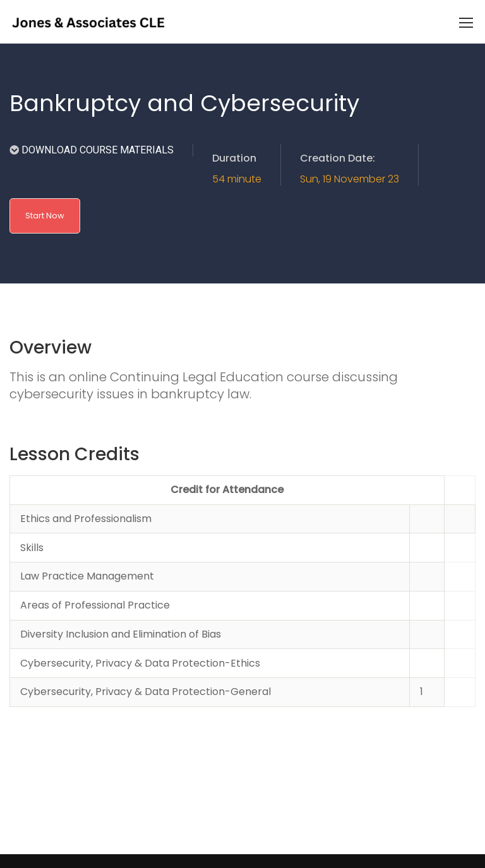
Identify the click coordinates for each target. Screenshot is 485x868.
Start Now (45, 216)
